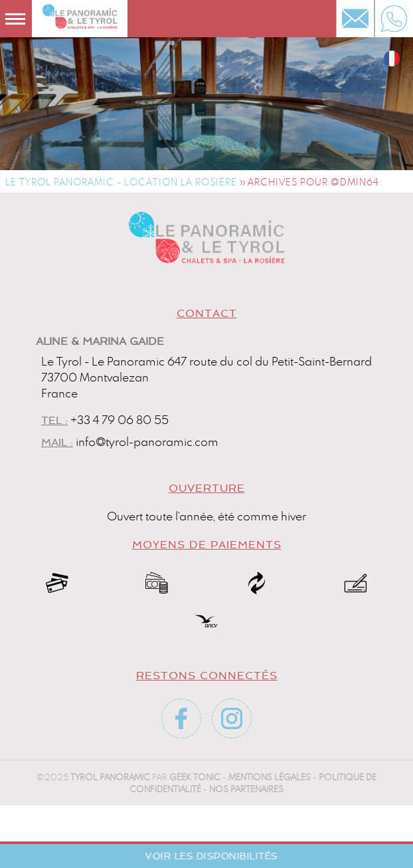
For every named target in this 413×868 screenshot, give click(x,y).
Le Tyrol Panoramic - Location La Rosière (121, 182)
